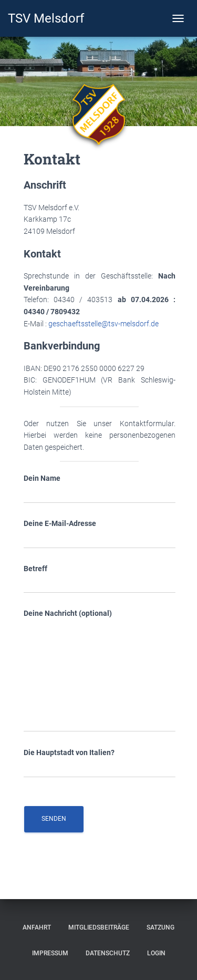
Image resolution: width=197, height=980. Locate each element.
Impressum (50, 953)
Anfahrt (37, 927)
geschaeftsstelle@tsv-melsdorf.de (103, 324)
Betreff (100, 579)
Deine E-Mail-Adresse (100, 534)
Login (156, 953)
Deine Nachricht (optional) (100, 670)
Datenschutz (108, 953)
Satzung (160, 927)
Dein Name (100, 489)
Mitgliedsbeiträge (99, 927)
